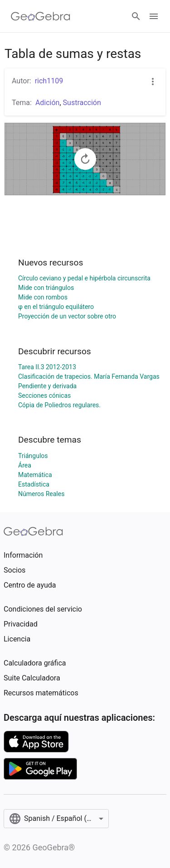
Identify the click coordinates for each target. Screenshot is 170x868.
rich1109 (49, 81)
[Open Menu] (154, 16)
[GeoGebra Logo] (41, 16)
